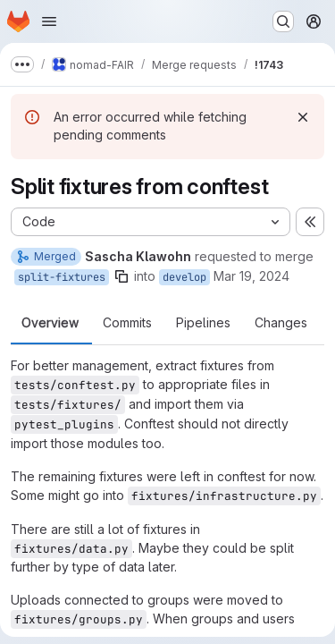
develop (184, 277)
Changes (281, 323)
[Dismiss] (303, 117)
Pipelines (203, 323)
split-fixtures (62, 277)
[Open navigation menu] (49, 21)
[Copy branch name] (121, 276)
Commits (127, 323)
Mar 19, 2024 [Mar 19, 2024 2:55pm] (251, 276)
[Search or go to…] (283, 21)
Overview (50, 323)
